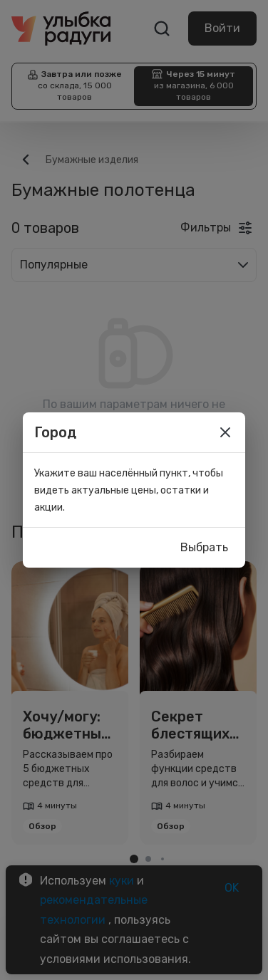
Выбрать (204, 548)
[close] (225, 432)
